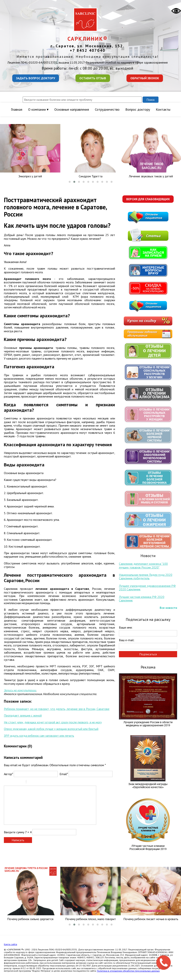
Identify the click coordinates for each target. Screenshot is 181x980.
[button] (70, 182)
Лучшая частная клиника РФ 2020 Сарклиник (142, 599)
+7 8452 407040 (88, 50)
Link (41, 782)
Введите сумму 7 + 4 (18, 832)
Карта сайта (10, 944)
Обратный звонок (145, 78)
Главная (17, 109)
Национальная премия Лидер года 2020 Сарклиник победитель (146, 576)
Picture (46, 782)
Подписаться (148, 654)
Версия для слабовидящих (148, 199)
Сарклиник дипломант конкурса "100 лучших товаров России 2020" (143, 565)
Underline (16, 782)
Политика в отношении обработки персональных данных (128, 971)
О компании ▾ (38, 109)
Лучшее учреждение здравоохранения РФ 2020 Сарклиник (147, 587)
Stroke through (22, 782)
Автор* (8, 774)
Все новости (168, 608)
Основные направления (72, 109)
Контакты (163, 109)
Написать (18, 840)
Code (36, 782)
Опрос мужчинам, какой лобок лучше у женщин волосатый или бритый (51, 729)
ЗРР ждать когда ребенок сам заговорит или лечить (39, 736)
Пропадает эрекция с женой (23, 715)
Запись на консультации (20, 690)
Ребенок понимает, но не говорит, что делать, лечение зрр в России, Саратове (57, 709)
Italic (11, 782)
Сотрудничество (107, 109)
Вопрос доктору (138, 109)
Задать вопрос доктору (36, 78)
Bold (6, 782)
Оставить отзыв (93, 78)
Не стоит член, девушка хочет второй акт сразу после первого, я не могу (53, 722)
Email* (64, 774)
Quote (31, 782)
